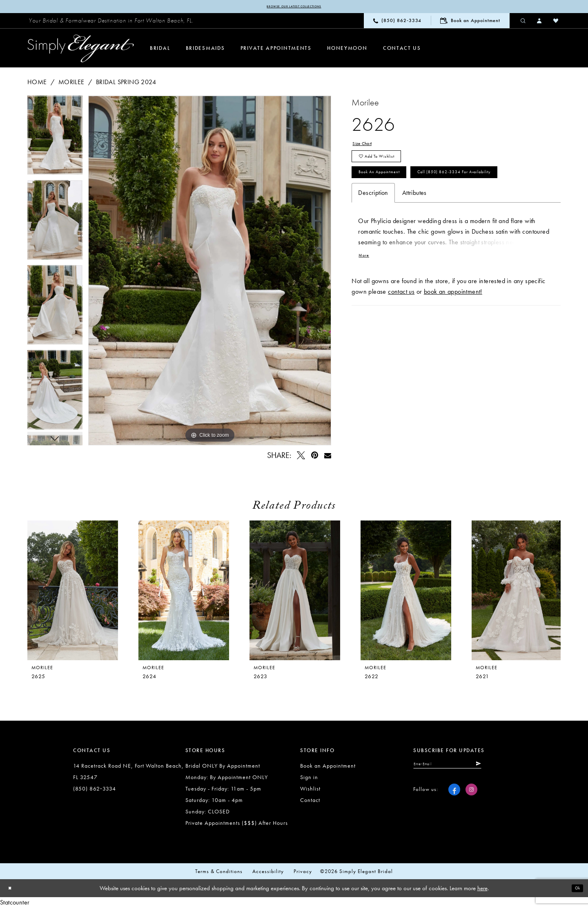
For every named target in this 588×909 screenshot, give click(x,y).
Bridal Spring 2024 (126, 84)
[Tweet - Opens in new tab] (301, 457)
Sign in (309, 779)
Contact (310, 802)
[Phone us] (397, 22)
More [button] (367, 302)
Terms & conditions (219, 873)
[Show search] (523, 22)
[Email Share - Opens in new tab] (327, 457)
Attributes (414, 237)
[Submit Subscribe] (511, 768)
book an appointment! (453, 340)
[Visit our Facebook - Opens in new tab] (454, 796)
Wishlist (310, 790)
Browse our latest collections (294, 7)
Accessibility (268, 873)
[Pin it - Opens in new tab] (315, 457)
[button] (540, 22)
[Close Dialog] (12, 890)
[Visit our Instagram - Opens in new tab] (471, 796)
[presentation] (184, 592)
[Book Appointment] (470, 22)
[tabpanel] (55, 140)
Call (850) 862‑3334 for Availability (417, 214)
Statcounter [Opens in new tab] (15, 904)
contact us (401, 340)
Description (373, 237)
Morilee (71, 84)
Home (37, 84)
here (482, 890)
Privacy (303, 873)
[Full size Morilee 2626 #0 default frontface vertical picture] (210, 272)
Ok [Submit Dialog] (575, 890)
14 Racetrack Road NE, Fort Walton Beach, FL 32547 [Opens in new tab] (128, 773)
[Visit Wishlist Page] (556, 22)
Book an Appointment (394, 190)
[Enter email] (465, 768)
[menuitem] (111, 22)
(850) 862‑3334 (95, 790)
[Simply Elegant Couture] (81, 50)
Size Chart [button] (367, 147)
